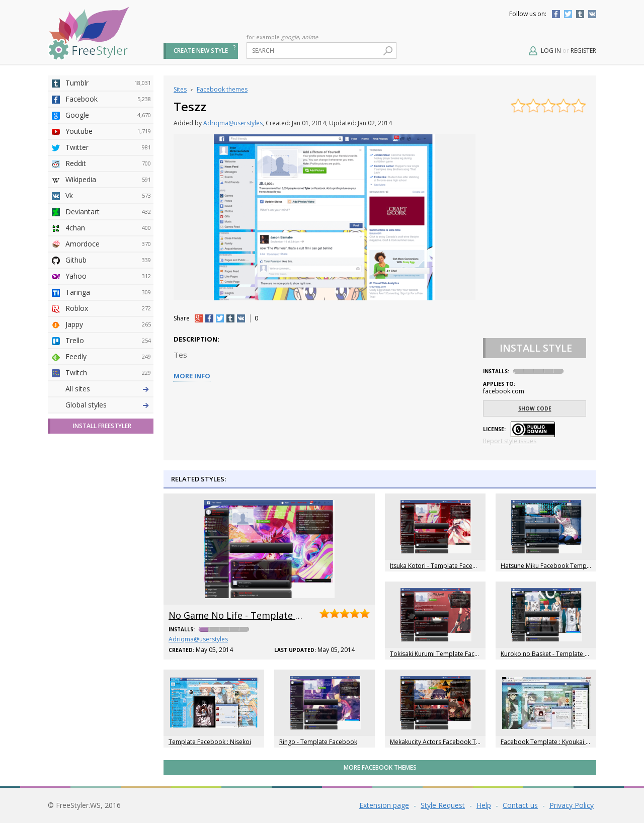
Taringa (108, 292)
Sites (180, 89)
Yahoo (108, 276)
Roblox (108, 308)
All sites (78, 389)
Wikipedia (108, 180)
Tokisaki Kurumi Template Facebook (441, 654)
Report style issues (510, 441)
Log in (551, 51)
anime (310, 37)
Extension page (384, 805)
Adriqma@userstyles (233, 123)
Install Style (536, 348)
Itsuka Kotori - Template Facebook (439, 566)
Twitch (108, 373)
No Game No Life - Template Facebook (253, 615)
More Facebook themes (380, 767)
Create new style (201, 51)
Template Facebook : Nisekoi (210, 742)
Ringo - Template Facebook (318, 742)
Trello (108, 341)
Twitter (568, 14)
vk (241, 318)
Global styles (86, 405)
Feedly (108, 357)
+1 (199, 318)
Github (108, 260)
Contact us (520, 805)
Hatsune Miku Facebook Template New (556, 566)
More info (192, 376)
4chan (108, 228)
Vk (108, 196)
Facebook (556, 14)
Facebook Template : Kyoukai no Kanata (557, 742)
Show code (535, 408)
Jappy (108, 324)
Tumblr (580, 14)
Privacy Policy (572, 805)
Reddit (108, 163)
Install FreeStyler (102, 426)
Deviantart (108, 212)
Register (583, 51)
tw (220, 318)
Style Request (443, 805)
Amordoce (108, 244)
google (290, 37)
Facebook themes (222, 89)
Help (484, 805)
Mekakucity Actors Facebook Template (445, 742)
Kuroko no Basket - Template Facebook (557, 654)
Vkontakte (592, 14)
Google (108, 115)
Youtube (108, 131)
